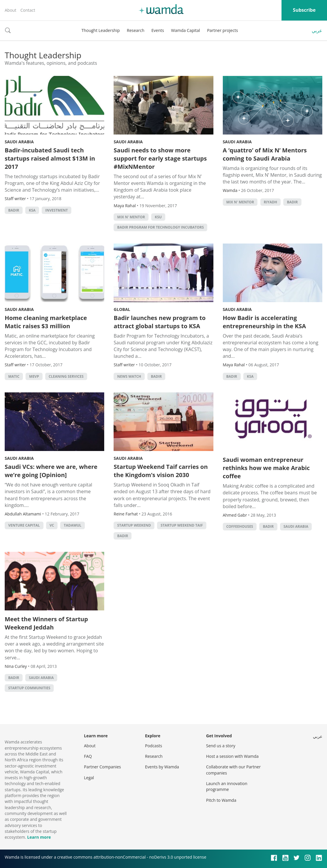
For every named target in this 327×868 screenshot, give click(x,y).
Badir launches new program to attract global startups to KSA (160, 322)
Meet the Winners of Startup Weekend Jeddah (46, 623)
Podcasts (154, 746)
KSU (158, 217)
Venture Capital (24, 525)
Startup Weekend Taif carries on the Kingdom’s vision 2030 (161, 471)
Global (122, 309)
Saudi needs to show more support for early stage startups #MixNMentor (160, 158)
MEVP (34, 376)
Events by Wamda (162, 767)
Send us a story (221, 746)
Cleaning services (66, 376)
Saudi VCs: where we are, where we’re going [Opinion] (51, 471)
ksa (32, 210)
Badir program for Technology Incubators (160, 227)
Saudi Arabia (19, 142)
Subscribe (304, 10)
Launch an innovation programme (227, 786)
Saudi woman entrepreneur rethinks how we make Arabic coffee (266, 468)
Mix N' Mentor (131, 217)
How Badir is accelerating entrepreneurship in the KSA (264, 322)
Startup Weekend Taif (182, 525)
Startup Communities (29, 688)
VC (52, 525)
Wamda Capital (186, 30)
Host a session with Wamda (232, 756)
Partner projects (222, 30)
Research (136, 30)
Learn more (39, 837)
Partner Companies (102, 767)
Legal (89, 778)
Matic (14, 376)
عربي (317, 30)
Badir (14, 210)
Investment (57, 210)
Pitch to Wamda (221, 800)
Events (158, 30)
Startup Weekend (134, 525)
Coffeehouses (240, 526)
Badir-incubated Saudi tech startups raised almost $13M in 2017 (50, 158)
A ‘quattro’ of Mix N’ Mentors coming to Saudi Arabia (265, 154)
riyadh (271, 202)
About (10, 10)
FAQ (88, 756)
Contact (28, 10)
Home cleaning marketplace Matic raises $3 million (46, 322)
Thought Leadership (101, 30)
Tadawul (73, 525)
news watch (129, 376)
